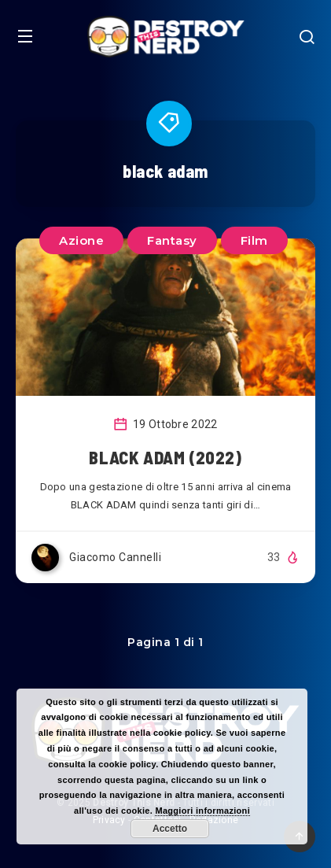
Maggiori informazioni (202, 811)
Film (254, 240)
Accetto (170, 829)
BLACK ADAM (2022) (165, 457)
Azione (81, 240)
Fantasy (172, 240)
